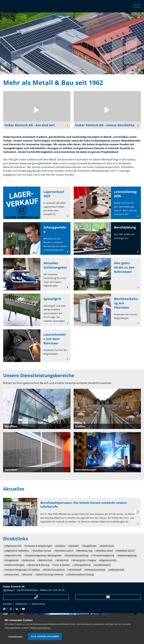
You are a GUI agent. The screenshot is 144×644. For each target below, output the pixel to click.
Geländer (74, 546)
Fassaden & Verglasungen (39, 546)
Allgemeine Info (13, 546)
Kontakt (7, 604)
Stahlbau (61, 546)
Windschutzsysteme (54, 570)
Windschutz (63, 560)
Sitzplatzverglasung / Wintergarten (43, 556)
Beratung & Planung (39, 565)
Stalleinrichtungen (15, 565)
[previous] (6, 512)
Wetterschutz (46, 560)
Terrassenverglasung (103, 556)
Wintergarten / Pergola (84, 560)
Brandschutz (107, 546)
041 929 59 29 (56, 590)
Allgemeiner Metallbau (17, 551)
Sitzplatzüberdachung (77, 556)
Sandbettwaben (103, 565)
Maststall (28, 575)
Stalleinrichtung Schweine (50, 575)
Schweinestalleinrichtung (80, 575)
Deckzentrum (12, 575)
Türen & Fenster (62, 565)
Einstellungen (15, 636)
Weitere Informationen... (41, 628)
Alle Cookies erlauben (45, 636)
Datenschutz (38, 604)
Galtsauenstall (117, 570)
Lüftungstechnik (82, 565)
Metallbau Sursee (42, 551)
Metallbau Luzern (64, 551)
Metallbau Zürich (126, 551)
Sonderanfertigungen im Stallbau (23, 570)
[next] (138, 512)
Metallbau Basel (105, 551)
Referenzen (29, 560)
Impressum (22, 604)
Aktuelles (14, 489)
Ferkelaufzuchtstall (95, 570)
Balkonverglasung (127, 556)
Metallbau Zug (85, 551)
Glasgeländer (90, 546)
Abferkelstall (75, 570)
